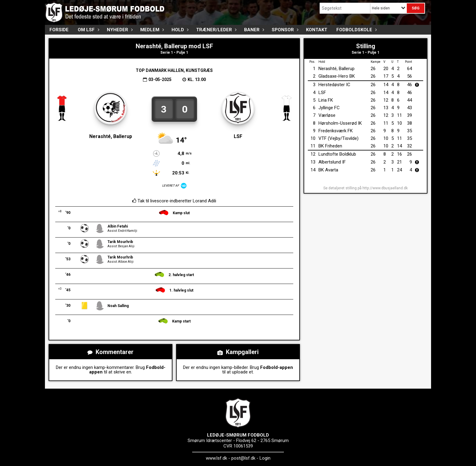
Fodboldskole (356, 30)
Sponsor (284, 30)
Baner (253, 30)
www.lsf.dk (216, 458)
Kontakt (317, 30)
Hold (179, 30)
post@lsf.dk (243, 458)
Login (265, 458)
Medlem (151, 30)
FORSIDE (59, 30)
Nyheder (119, 30)
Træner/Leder (216, 30)
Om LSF (88, 30)
